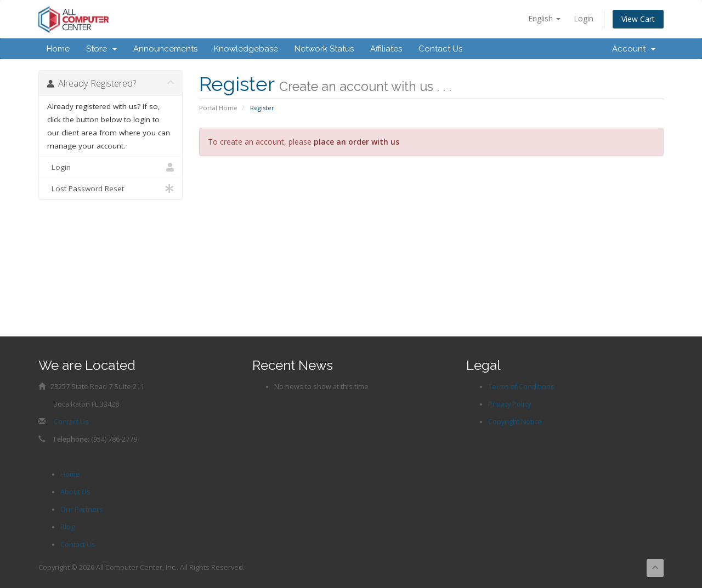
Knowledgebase (246, 49)
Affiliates (386, 49)
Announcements (165, 49)
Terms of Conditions (521, 387)
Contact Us (440, 49)
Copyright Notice (515, 422)
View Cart (638, 19)
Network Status (324, 49)
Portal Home (218, 108)
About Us (75, 492)
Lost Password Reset (111, 189)
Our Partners (82, 509)
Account (634, 49)
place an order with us (356, 142)
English (544, 18)
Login (584, 18)
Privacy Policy (509, 404)
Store (101, 49)
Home (58, 49)
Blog (67, 527)
